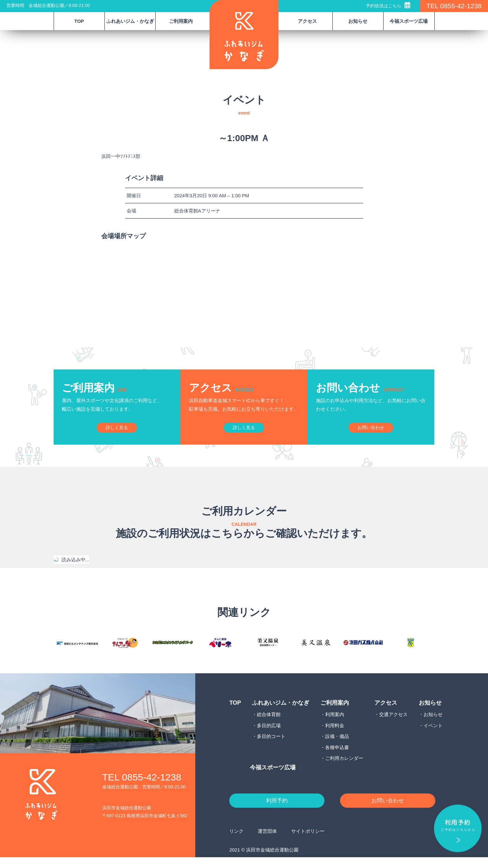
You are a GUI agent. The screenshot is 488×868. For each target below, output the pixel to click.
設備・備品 (337, 746)
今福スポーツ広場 (409, 21)
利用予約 (277, 811)
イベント (433, 735)
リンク (236, 842)
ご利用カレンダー (344, 768)
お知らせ (433, 724)
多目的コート (271, 746)
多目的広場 (269, 735)
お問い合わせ (388, 811)
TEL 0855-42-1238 (454, 6)
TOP (79, 21)
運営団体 (267, 842)
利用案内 (335, 724)
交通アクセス (393, 724)
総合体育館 (269, 724)
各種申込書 (337, 757)
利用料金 (335, 735)
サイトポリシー (308, 842)
